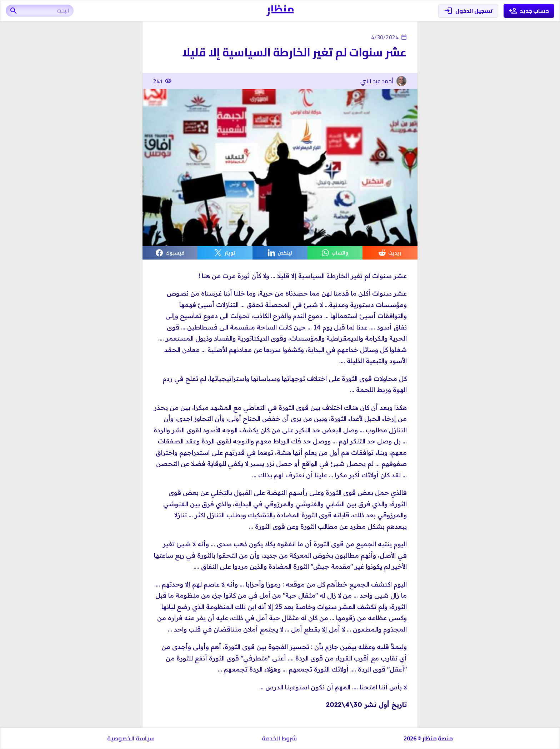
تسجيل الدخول (468, 11)
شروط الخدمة (279, 738)
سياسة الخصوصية (131, 738)
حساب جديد (529, 11)
